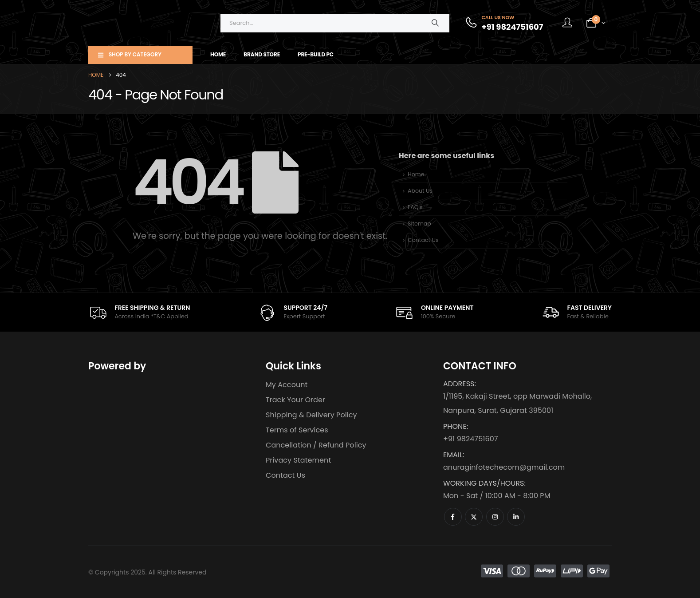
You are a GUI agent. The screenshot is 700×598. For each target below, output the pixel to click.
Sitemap (419, 224)
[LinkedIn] (516, 517)
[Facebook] (453, 517)
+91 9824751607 (471, 439)
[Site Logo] (144, 23)
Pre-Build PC (316, 54)
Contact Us (423, 240)
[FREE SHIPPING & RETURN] (139, 312)
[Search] (435, 23)
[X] (474, 517)
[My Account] (567, 23)
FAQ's (415, 207)
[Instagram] (495, 517)
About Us (420, 191)
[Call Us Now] (504, 23)
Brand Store (262, 54)
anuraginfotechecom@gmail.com (504, 467)
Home (218, 54)
